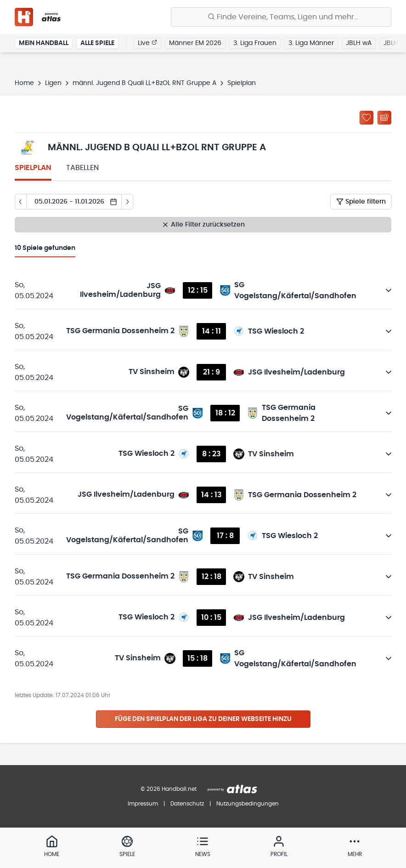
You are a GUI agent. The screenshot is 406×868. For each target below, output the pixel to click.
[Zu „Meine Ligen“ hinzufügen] (367, 118)
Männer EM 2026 (195, 43)
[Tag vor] (127, 202)
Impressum (143, 804)
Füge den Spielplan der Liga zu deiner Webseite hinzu (203, 719)
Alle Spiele (97, 43)
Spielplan (33, 168)
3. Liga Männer (311, 43)
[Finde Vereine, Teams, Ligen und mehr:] (281, 17)
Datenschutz (187, 804)
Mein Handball (44, 43)
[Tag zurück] (20, 202)
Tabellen (82, 168)
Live (147, 43)
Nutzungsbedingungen (248, 804)
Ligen (53, 83)
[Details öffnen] (389, 290)
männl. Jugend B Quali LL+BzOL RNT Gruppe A (144, 83)
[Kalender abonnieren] (384, 118)
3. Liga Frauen (255, 43)
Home (24, 83)
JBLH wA (359, 43)
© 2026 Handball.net (169, 789)
